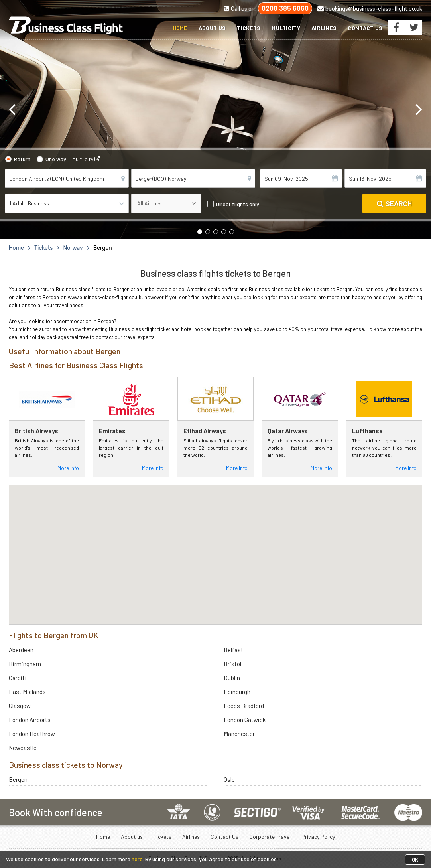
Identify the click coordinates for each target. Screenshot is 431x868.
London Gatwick (245, 720)
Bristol (232, 664)
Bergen (18, 779)
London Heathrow (32, 734)
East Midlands (27, 692)
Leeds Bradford (244, 706)
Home (180, 28)
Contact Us (365, 28)
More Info (68, 468)
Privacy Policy (318, 837)
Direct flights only (238, 204)
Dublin (232, 678)
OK (415, 860)
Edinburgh (237, 692)
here (137, 859)
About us (212, 28)
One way (56, 159)
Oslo (229, 779)
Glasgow (20, 706)
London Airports (30, 720)
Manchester (239, 734)
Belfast (233, 650)
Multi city (86, 159)
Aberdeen (21, 650)
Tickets (249, 28)
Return (22, 159)
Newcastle (23, 748)
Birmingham (25, 664)
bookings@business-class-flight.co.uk (370, 8)
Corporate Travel (270, 837)
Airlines (324, 28)
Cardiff (18, 678)
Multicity (286, 28)
